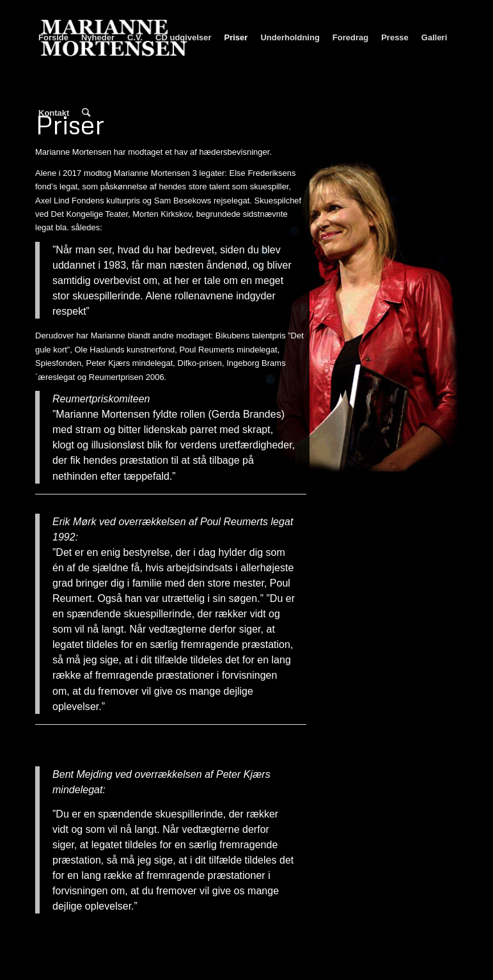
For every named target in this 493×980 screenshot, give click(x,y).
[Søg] (86, 113)
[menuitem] (53, 38)
